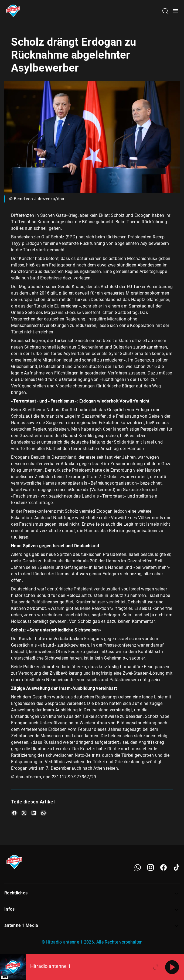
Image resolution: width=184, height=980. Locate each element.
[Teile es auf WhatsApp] (43, 813)
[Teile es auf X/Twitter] (24, 813)
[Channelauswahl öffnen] (165, 11)
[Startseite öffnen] (13, 11)
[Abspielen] (172, 967)
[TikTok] (176, 867)
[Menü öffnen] (175, 11)
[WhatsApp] (138, 867)
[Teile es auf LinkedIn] (34, 813)
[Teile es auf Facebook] (14, 813)
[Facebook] (163, 867)
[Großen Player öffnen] (156, 967)
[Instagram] (151, 867)
